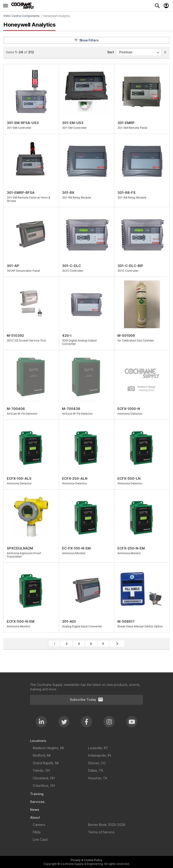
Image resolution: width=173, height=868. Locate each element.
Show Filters (86, 40)
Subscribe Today (86, 700)
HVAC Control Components (21, 16)
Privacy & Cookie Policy (86, 860)
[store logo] (24, 6)
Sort (111, 52)
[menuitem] (86, 741)
